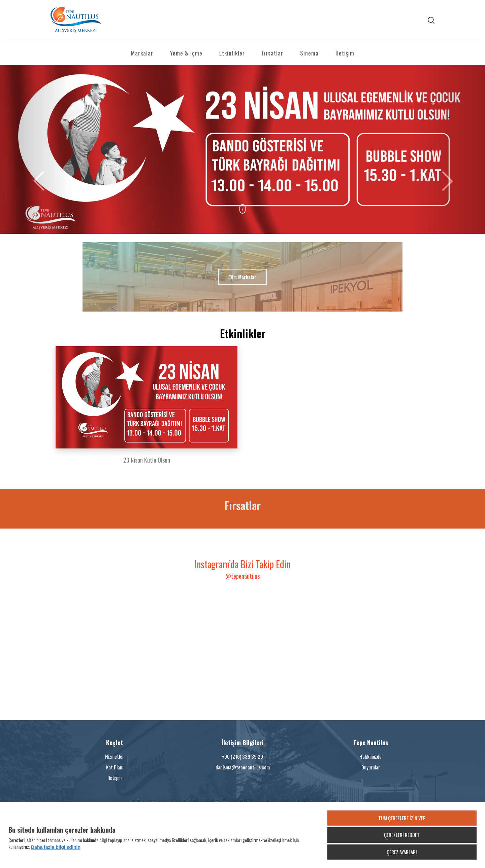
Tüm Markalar (243, 277)
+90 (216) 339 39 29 (243, 756)
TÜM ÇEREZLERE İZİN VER (402, 818)
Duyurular (371, 767)
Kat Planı (115, 767)
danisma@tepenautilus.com (243, 767)
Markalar (142, 53)
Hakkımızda (370, 756)
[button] (36, 150)
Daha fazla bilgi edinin (56, 847)
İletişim (345, 53)
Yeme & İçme (186, 53)
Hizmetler (115, 756)
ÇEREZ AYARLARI (402, 852)
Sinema (309, 53)
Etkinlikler (232, 53)
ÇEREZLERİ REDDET (402, 835)
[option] (147, 409)
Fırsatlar (272, 53)
